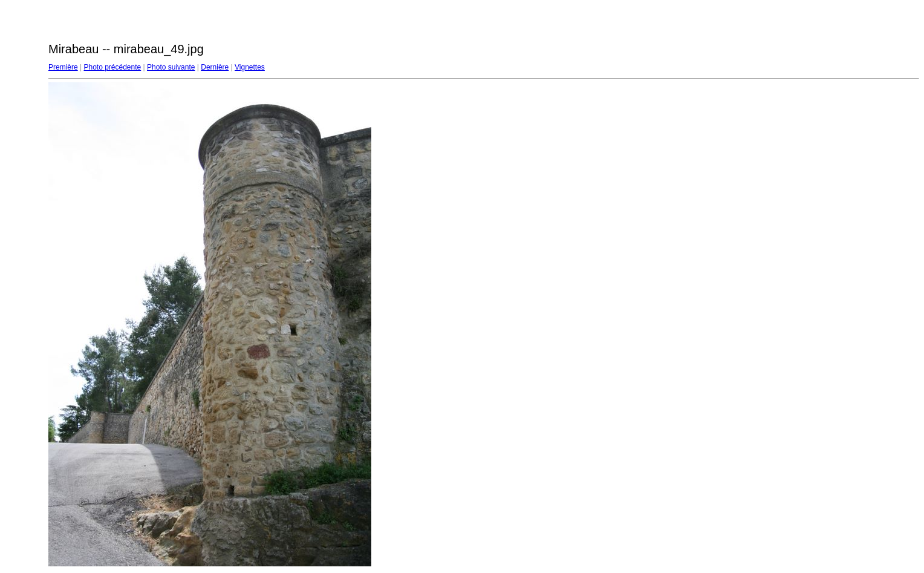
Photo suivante (171, 67)
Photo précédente (112, 67)
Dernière (215, 67)
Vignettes (250, 67)
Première (63, 67)
